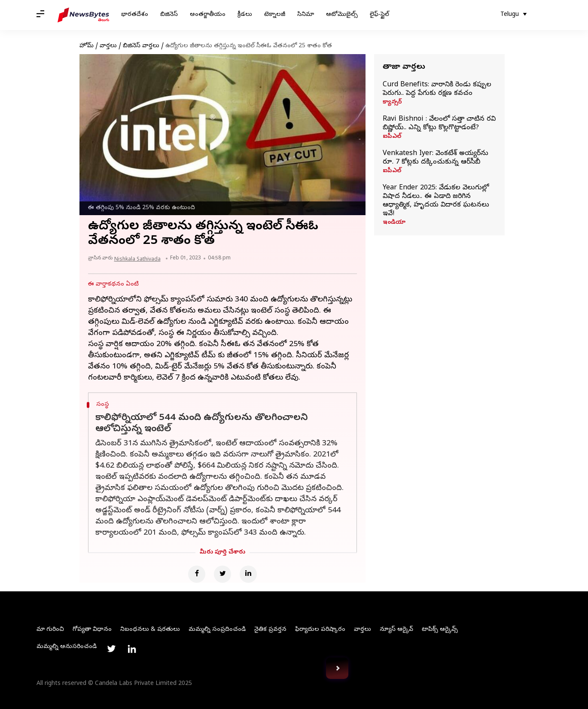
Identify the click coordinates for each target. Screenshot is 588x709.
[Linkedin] (248, 574)
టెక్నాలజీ (275, 15)
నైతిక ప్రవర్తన (270, 630)
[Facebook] (197, 574)
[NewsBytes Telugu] (83, 15)
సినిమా (306, 15)
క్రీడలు (245, 15)
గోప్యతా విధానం (92, 630)
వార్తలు (108, 46)
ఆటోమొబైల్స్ (342, 15)
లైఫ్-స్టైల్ (379, 15)
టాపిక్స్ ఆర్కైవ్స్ (440, 630)
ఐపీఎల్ (392, 137)
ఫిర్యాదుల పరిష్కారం (320, 630)
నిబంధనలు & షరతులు (150, 630)
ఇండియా (394, 223)
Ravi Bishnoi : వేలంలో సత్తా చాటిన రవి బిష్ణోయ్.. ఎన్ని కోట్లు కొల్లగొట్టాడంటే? (439, 124)
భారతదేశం (135, 15)
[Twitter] (222, 574)
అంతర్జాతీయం (208, 15)
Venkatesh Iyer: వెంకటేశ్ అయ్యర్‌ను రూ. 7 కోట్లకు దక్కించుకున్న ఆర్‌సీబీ (436, 158)
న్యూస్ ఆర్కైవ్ (396, 630)
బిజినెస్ (169, 15)
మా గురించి (50, 630)
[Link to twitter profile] (111, 649)
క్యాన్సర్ (392, 103)
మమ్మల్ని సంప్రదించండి (217, 630)
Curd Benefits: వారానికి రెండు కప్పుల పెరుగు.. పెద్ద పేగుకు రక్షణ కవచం (437, 89)
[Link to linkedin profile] (132, 649)
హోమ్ (87, 46)
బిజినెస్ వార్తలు (141, 46)
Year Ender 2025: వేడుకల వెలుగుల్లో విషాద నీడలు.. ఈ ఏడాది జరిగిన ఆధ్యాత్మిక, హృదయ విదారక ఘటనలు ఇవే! (436, 201)
